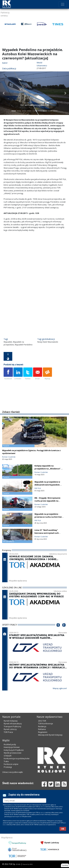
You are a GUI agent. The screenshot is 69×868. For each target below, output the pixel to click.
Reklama (42, 729)
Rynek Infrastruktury (13, 724)
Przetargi (8, 767)
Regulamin (43, 732)
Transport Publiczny (12, 726)
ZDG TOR (42, 721)
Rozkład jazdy (10, 744)
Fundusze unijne (11, 764)
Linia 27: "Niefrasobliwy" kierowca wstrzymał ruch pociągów (47, 533)
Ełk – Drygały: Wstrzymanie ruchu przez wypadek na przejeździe (47, 501)
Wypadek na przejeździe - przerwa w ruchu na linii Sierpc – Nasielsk (49, 517)
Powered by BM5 (28, 864)
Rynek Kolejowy (11, 721)
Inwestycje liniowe (12, 747)
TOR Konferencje (46, 724)
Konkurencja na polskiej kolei (17, 758)
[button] (4, 93)
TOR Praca (8, 732)
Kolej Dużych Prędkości (14, 750)
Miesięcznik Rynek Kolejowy (50, 735)
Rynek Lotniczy (10, 729)
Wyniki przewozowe (13, 753)
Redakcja (42, 726)
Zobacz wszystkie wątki (13, 772)
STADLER (8, 756)
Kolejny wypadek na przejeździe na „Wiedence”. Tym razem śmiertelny (48, 469)
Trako (6, 761)
